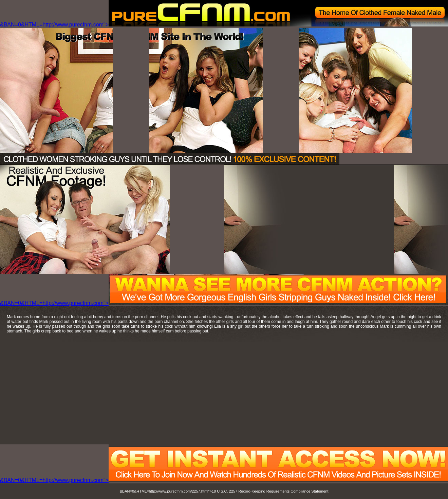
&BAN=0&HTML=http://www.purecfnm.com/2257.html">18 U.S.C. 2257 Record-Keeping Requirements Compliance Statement (224, 491)
